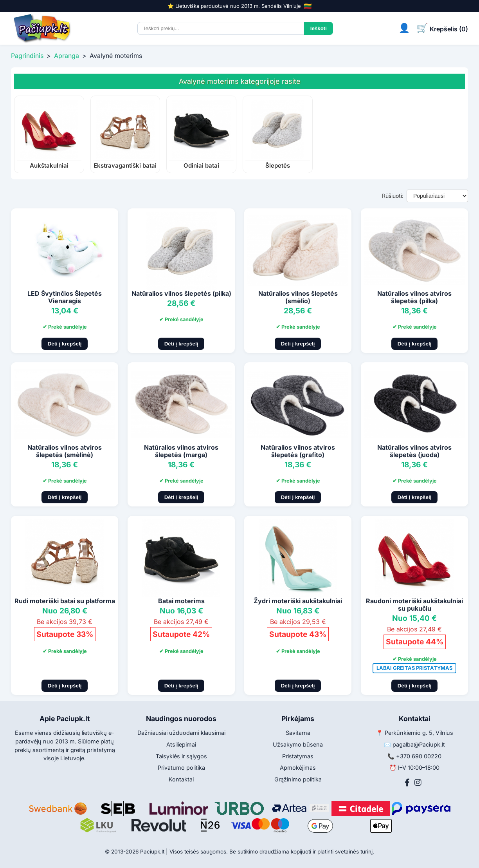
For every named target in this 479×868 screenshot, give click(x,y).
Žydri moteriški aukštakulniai (298, 601)
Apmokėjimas (298, 768)
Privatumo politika (181, 768)
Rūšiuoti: (393, 196)
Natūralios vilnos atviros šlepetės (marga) (181, 451)
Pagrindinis (27, 56)
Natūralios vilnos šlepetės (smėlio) (298, 297)
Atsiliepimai (181, 744)
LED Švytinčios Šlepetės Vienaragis (65, 297)
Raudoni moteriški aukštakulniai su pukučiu (414, 605)
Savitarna (298, 733)
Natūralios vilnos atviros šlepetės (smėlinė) (65, 451)
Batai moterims (181, 601)
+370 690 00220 (419, 756)
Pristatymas (298, 756)
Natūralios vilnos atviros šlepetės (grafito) (298, 451)
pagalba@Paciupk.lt (419, 744)
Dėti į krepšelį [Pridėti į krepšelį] (65, 344)
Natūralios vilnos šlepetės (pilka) (181, 293)
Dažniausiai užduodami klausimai (181, 733)
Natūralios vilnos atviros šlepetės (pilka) (414, 297)
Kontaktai (181, 779)
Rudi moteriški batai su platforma (65, 601)
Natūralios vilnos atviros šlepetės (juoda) (414, 451)
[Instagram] (418, 783)
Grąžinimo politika (298, 779)
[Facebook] (407, 783)
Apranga (67, 56)
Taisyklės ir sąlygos (181, 756)
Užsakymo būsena (298, 744)
